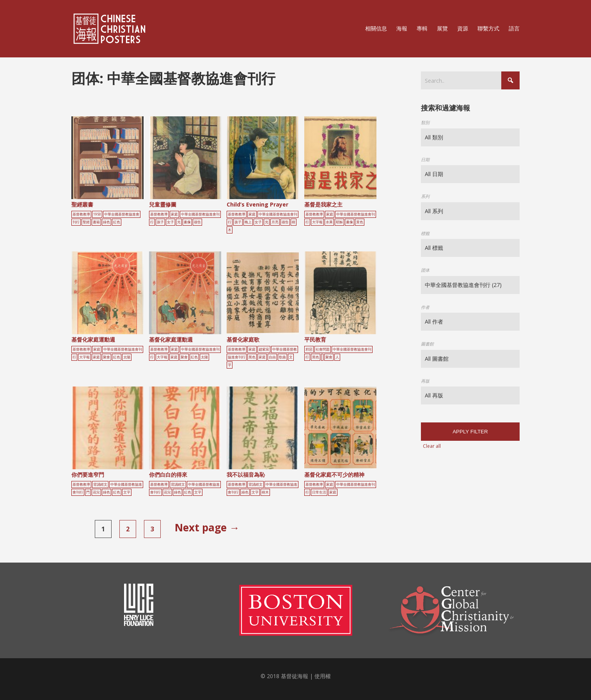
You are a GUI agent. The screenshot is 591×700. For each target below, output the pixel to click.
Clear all (432, 446)
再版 (425, 381)
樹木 (265, 492)
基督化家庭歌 (243, 339)
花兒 (96, 492)
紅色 (117, 222)
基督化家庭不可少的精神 (334, 475)
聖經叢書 (82, 204)
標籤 (425, 233)
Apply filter (470, 432)
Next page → (207, 527)
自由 (272, 357)
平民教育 (315, 339)
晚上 (248, 222)
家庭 (174, 214)
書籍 (96, 222)
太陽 (127, 357)
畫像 (187, 222)
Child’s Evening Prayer (257, 204)
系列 (425, 196)
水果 (329, 222)
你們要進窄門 (88, 475)
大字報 (317, 222)
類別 (425, 122)
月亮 (275, 222)
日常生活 (319, 492)
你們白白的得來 (168, 475)
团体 (425, 270)
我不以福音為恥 (246, 475)
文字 (127, 492)
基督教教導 (81, 214)
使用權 (323, 676)
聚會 (106, 357)
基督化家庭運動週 (93, 339)
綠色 (106, 222)
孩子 (160, 222)
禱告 (197, 222)
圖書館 (427, 344)
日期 (425, 159)
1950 (97, 214)
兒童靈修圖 (163, 204)
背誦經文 (100, 484)
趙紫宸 (264, 349)
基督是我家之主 (323, 204)
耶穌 (339, 222)
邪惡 (309, 349)
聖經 (86, 222)
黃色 (360, 222)
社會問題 (323, 349)
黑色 (252, 357)
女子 (170, 222)
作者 (425, 307)
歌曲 (282, 357)
